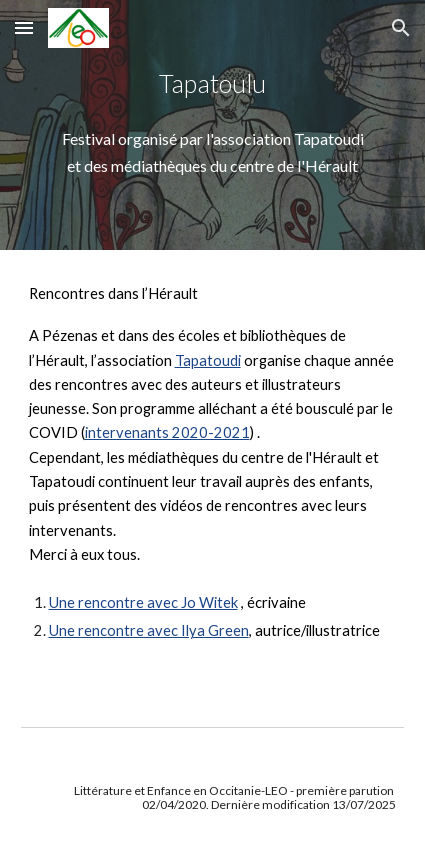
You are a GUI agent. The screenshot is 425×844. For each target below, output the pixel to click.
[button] (24, 27)
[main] (213, 84)
